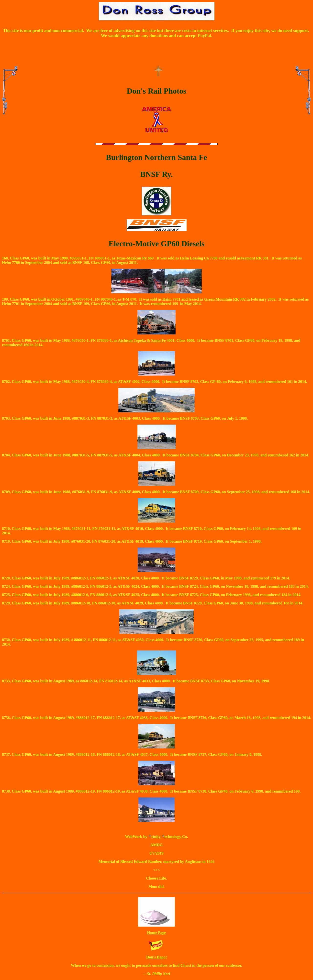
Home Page (156, 933)
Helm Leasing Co (194, 258)
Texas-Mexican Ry (132, 258)
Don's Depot (156, 957)
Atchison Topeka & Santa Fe (142, 340)
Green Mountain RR (221, 299)
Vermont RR (251, 258)
